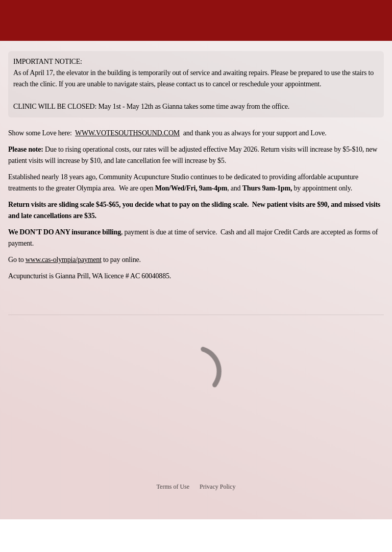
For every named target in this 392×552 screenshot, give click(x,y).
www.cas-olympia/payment (64, 260)
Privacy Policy (217, 487)
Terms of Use (173, 487)
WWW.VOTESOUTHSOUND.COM (127, 133)
